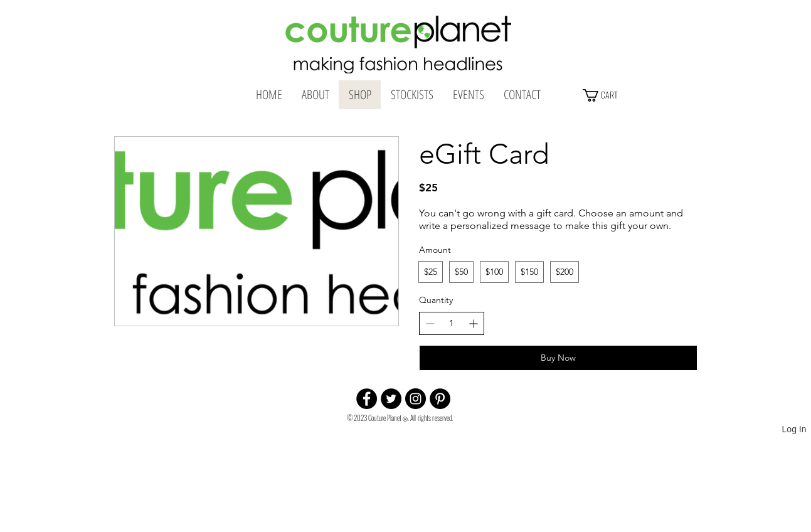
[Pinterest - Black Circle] (440, 399)
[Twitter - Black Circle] (391, 399)
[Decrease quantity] (430, 323)
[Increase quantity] (473, 323)
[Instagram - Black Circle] (416, 399)
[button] (630, 95)
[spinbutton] (452, 323)
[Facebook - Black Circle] (367, 399)
